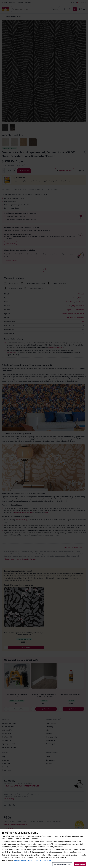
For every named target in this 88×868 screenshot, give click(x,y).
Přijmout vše (80, 864)
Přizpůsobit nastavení (62, 864)
